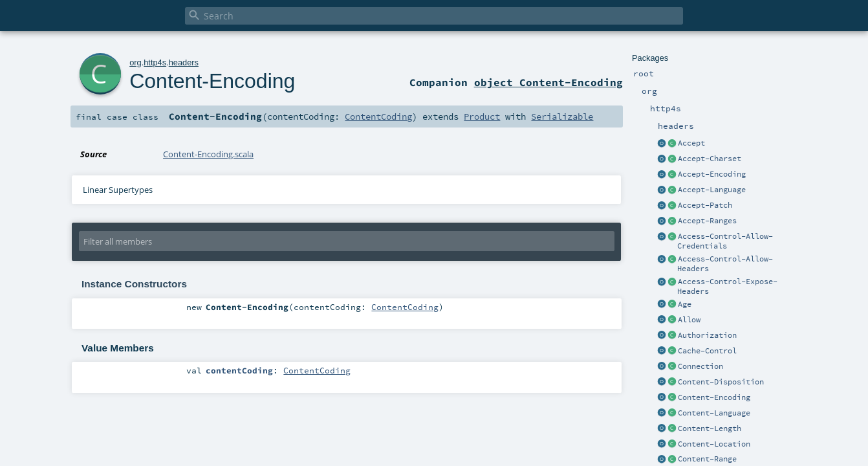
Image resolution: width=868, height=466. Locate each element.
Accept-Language (712, 190)
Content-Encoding (714, 397)
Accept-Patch (705, 205)
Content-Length (710, 428)
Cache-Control (707, 351)
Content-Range (707, 459)
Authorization (707, 335)
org (136, 62)
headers (184, 62)
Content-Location (714, 444)
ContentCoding (378, 116)
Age (685, 304)
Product (482, 116)
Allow (689, 320)
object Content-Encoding (548, 82)
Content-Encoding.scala (208, 154)
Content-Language (714, 413)
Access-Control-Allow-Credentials (725, 241)
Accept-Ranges (707, 221)
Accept (691, 143)
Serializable (562, 116)
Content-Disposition (721, 382)
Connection (700, 366)
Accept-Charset (710, 159)
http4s (155, 62)
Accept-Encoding (712, 174)
